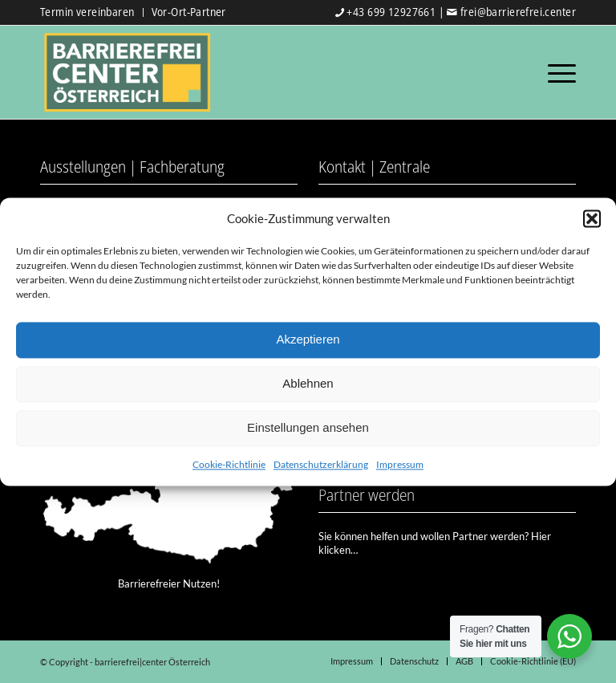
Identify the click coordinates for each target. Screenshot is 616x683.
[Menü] (558, 72)
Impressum (400, 464)
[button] (592, 218)
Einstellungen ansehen (308, 428)
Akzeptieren (308, 340)
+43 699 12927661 (391, 12)
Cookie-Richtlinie (229, 464)
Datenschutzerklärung (321, 464)
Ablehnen (308, 384)
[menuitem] (92, 12)
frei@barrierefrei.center (518, 12)
